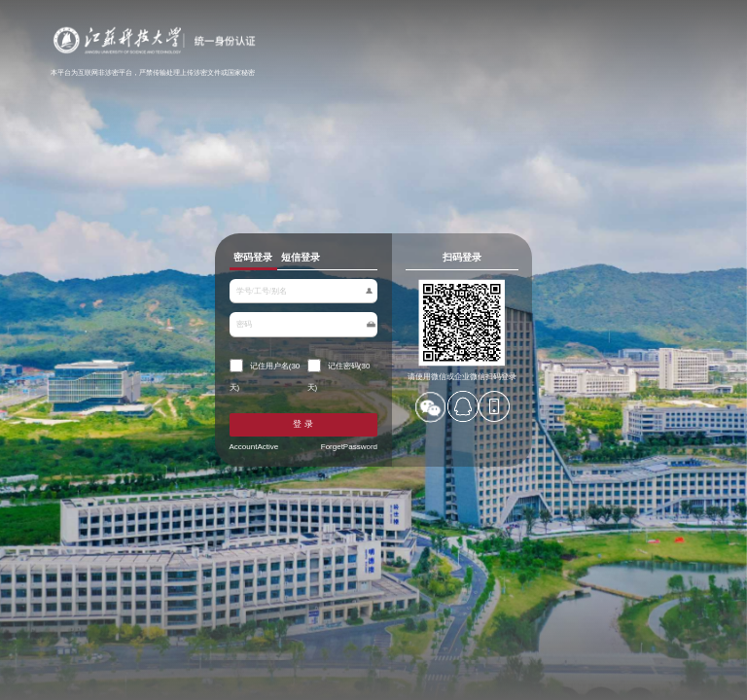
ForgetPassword (348, 445)
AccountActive (256, 445)
